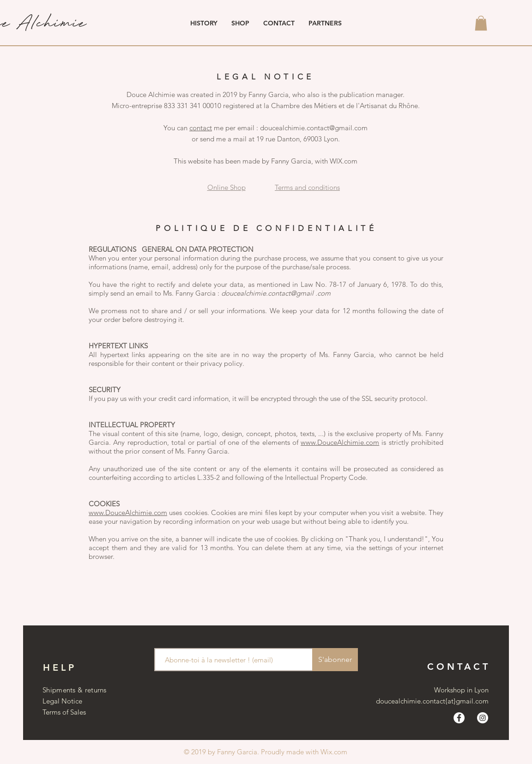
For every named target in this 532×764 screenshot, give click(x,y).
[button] (481, 23)
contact (201, 128)
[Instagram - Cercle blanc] (483, 718)
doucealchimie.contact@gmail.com (314, 128)
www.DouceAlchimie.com (340, 442)
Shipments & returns (75, 690)
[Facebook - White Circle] (459, 718)
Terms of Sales (64, 712)
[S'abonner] (335, 660)
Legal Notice (62, 701)
